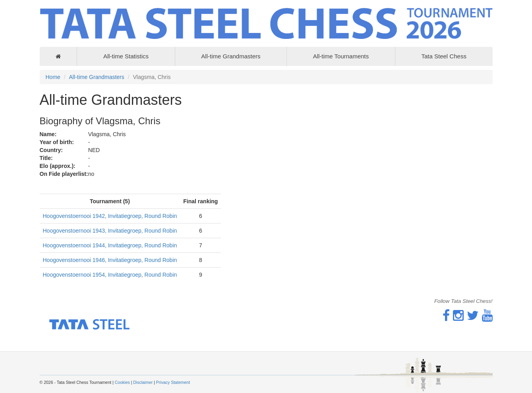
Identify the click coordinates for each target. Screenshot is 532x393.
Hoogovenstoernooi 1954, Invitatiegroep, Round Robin (110, 275)
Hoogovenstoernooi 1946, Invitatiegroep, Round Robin (110, 260)
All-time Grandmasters (231, 56)
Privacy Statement (173, 382)
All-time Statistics (126, 56)
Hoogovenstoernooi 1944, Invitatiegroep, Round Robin (110, 245)
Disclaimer (143, 382)
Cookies (122, 382)
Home (53, 77)
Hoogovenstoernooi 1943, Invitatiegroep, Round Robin (110, 231)
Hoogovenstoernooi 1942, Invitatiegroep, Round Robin (110, 216)
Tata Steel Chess (444, 56)
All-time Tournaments (341, 56)
